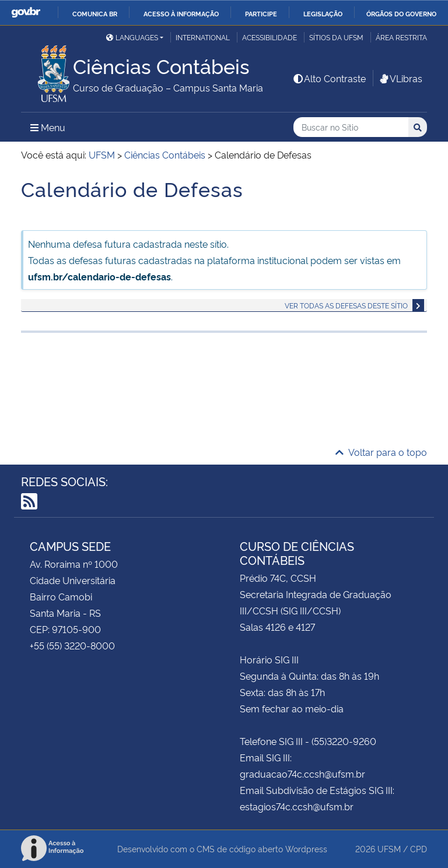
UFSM (389, 848)
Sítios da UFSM (336, 37)
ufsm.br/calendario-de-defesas (99, 276)
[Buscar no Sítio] (351, 127)
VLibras (400, 78)
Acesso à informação (181, 13)
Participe (261, 13)
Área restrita (401, 37)
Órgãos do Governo (401, 13)
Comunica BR (95, 13)
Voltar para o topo (381, 452)
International (203, 37)
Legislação (323, 13)
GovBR (26, 13)
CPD (419, 848)
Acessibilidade (269, 37)
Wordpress (306, 848)
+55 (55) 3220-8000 (72, 645)
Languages (132, 37)
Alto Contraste (329, 78)
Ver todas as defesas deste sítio (346, 305)
